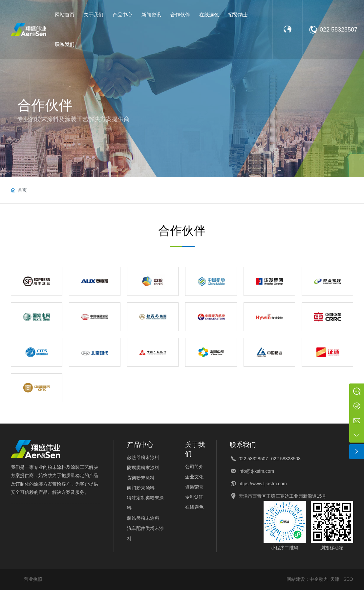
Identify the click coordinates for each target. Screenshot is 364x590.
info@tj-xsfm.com (256, 471)
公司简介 (194, 467)
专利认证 (194, 497)
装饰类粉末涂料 (143, 518)
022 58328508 (286, 459)
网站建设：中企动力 (307, 579)
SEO (348, 579)
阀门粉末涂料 (141, 488)
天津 (335, 579)
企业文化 (194, 477)
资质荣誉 (194, 487)
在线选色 (194, 507)
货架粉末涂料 (141, 478)
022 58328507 (339, 30)
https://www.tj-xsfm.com (263, 484)
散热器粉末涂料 (143, 457)
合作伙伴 (45, 105)
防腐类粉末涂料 (143, 468)
